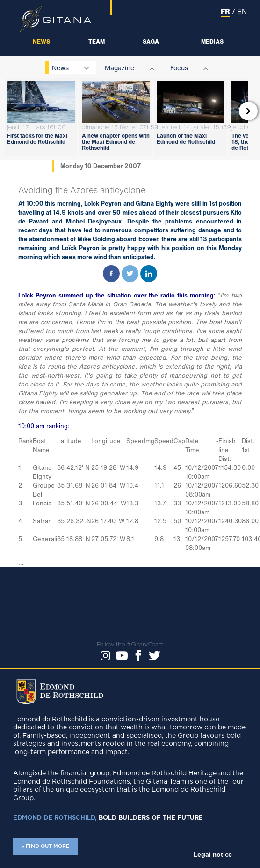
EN (242, 11)
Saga (151, 41)
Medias (212, 41)
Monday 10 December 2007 (101, 166)
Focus (179, 68)
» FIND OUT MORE (45, 846)
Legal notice (213, 855)
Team (97, 41)
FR (225, 11)
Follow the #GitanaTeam (130, 644)
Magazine (119, 68)
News (41, 41)
